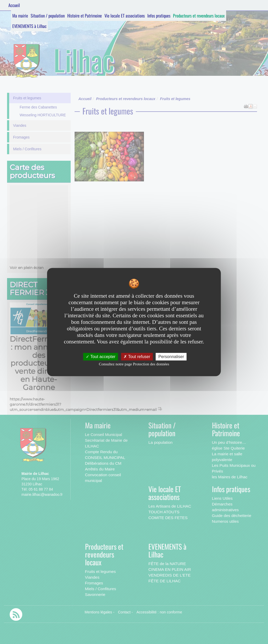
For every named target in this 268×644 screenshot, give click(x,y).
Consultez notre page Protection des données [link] (134, 364)
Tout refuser (137, 357)
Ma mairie (20, 16)
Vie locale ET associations (125, 16)
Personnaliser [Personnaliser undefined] (171, 357)
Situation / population (48, 16)
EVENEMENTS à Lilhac (29, 26)
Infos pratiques (159, 16)
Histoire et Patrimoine (85, 16)
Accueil (14, 5)
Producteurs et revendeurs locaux (199, 16)
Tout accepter (101, 357)
